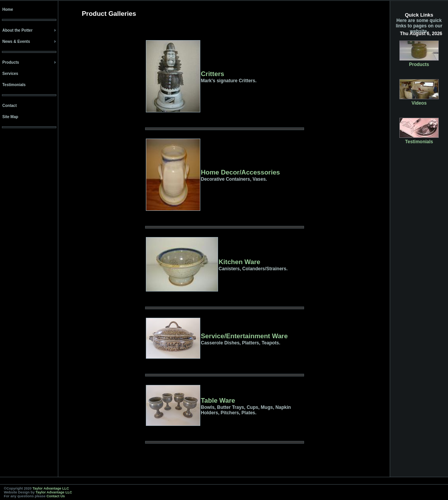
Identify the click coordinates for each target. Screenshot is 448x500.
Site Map (10, 117)
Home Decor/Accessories (241, 172)
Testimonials (14, 85)
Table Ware (218, 401)
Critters (213, 74)
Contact (9, 106)
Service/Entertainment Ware (244, 336)
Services (10, 74)
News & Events (16, 42)
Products (11, 62)
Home (8, 9)
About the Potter (17, 30)
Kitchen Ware (240, 262)
